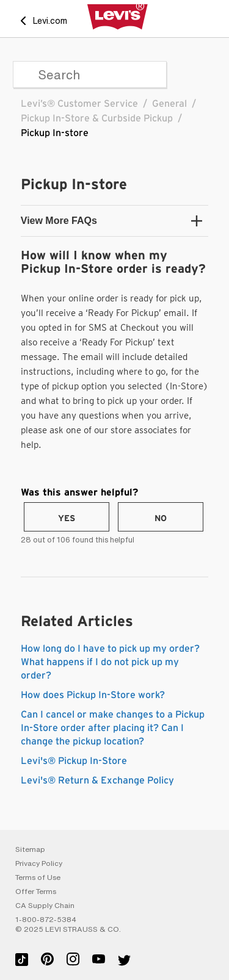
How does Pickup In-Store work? (93, 695)
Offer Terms (36, 892)
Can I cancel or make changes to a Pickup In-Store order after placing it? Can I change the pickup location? (113, 728)
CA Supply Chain (45, 906)
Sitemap (30, 849)
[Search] (90, 74)
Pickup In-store (55, 133)
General (169, 104)
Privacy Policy (39, 863)
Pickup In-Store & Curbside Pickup (97, 118)
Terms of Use (38, 877)
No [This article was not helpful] (161, 519)
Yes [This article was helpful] (67, 519)
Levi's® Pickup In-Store (74, 761)
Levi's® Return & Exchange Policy (97, 780)
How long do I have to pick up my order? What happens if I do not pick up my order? (110, 662)
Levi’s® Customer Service (79, 104)
